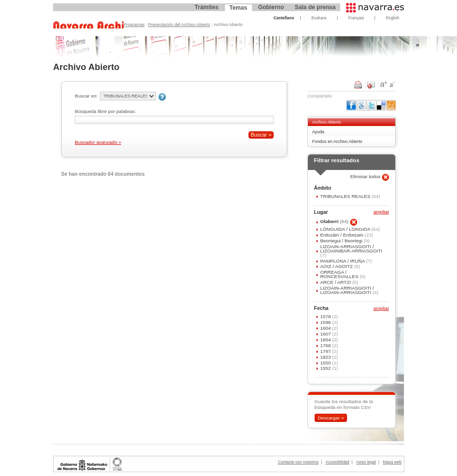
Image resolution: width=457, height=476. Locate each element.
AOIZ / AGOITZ (337, 266)
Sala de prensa (315, 7)
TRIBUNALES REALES (346, 196)
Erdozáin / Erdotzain (342, 235)
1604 (326, 328)
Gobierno (271, 7)
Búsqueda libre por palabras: (105, 111)
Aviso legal (366, 462)
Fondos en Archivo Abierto (337, 141)
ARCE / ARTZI (336, 282)
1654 (326, 340)
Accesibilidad (338, 462)
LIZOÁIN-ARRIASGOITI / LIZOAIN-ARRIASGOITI (347, 290)
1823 (326, 357)
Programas (134, 25)
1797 (326, 351)
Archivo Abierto (327, 122)
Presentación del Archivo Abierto (179, 25)
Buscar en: (86, 96)
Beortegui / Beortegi (342, 241)
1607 (326, 334)
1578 (326, 316)
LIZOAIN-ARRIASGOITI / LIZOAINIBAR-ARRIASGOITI (351, 249)
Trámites (206, 7)
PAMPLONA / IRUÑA (343, 261)
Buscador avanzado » (98, 142)
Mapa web (392, 462)
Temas (238, 8)
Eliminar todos (366, 176)
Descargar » (331, 418)
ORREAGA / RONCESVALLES (340, 274)
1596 (326, 322)
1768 (326, 345)
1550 (326, 363)
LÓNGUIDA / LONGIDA (346, 229)
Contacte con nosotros (298, 462)
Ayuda (318, 132)
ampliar (381, 212)
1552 (326, 368)
